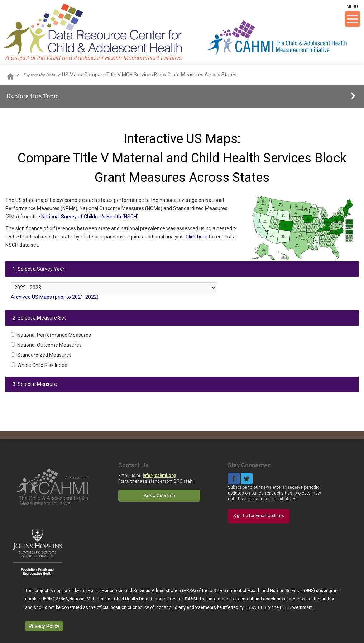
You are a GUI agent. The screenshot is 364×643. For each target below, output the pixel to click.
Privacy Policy (44, 626)
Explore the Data (39, 75)
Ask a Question (159, 495)
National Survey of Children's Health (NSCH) (90, 217)
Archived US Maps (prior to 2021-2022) (55, 297)
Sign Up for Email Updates (259, 516)
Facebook (234, 479)
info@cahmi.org (159, 476)
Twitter (247, 479)
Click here (197, 237)
